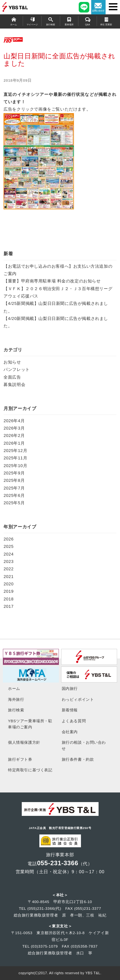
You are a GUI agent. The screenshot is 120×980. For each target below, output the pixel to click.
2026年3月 (14, 428)
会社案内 (70, 732)
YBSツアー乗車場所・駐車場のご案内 (30, 724)
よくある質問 (74, 721)
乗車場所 (69, 21)
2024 (8, 554)
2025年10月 (15, 466)
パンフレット (17, 369)
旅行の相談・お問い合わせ (84, 745)
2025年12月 (15, 451)
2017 (8, 606)
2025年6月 (14, 495)
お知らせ (12, 362)
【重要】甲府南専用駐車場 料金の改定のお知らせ (52, 281)
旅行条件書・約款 (78, 759)
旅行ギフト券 (20, 759)
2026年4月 (14, 421)
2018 (8, 599)
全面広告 (12, 377)
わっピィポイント (78, 699)
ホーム (14, 21)
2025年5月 (14, 503)
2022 (8, 569)
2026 (8, 539)
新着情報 (70, 710)
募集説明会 (14, 385)
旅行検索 (51, 21)
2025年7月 (14, 488)
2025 (8, 546)
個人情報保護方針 (24, 742)
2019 (8, 591)
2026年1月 (14, 443)
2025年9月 (14, 473)
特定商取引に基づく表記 (30, 770)
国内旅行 (70, 688)
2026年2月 (14, 436)
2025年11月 (15, 458)
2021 (8, 577)
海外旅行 (16, 699)
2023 (8, 561)
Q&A (88, 21)
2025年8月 (14, 480)
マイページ (32, 21)
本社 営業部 (106, 21)
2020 (8, 584)
